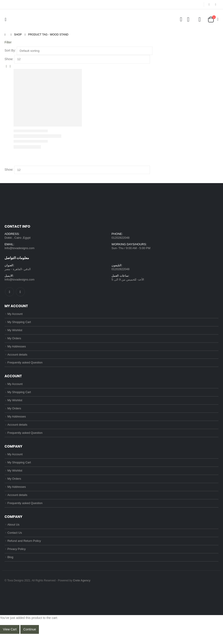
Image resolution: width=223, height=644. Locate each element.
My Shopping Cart (19, 324)
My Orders (14, 341)
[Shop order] (85, 51)
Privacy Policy (17, 559)
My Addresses (17, 349)
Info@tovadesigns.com (19, 249)
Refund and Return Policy (24, 550)
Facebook (9, 293)
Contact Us (15, 542)
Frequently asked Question (25, 366)
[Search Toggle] (181, 19)
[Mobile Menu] (7, 19)
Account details (17, 357)
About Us (13, 533)
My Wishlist (15, 332)
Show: (9, 59)
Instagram (20, 293)
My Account (15, 315)
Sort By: (10, 50)
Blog (10, 567)
